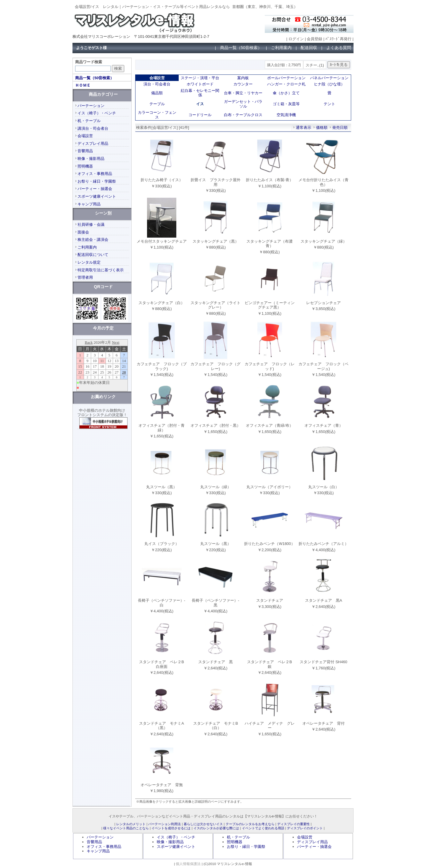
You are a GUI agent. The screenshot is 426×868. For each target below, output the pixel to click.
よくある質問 (339, 48)
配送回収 (309, 48)
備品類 (157, 93)
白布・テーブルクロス (243, 115)
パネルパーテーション (329, 78)
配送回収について (93, 255)
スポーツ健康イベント (97, 196)
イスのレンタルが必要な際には (216, 828)
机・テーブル (89, 121)
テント (329, 104)
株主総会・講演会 (93, 240)
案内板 (243, 78)
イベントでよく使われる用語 (263, 828)
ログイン (296, 39)
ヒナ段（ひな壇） (329, 84)
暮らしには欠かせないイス (203, 824)
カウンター (243, 84)
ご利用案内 (281, 48)
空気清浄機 (286, 115)
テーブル (157, 104)
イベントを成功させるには (171, 828)
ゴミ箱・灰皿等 (286, 104)
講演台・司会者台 (93, 128)
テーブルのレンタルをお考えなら (250, 824)
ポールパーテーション (286, 78)
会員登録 (314, 39)
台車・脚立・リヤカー (243, 93)
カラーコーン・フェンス (157, 115)
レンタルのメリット (131, 824)
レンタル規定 (89, 262)
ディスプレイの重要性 (293, 824)
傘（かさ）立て (286, 93)
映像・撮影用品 (91, 159)
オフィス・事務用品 (95, 174)
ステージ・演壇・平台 (200, 78)
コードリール (200, 115)
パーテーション (91, 106)
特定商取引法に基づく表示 (101, 270)
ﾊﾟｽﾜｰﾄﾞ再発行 (338, 39)
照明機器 (85, 166)
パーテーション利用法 (164, 824)
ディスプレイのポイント (305, 828)
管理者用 (85, 277)
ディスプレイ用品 (93, 143)
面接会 (83, 232)
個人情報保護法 (188, 864)
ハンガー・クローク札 (286, 84)
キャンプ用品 (89, 204)
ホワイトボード (200, 84)
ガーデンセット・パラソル (243, 104)
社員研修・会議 (91, 224)
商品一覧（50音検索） (241, 48)
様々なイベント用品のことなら (126, 828)
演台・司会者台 (157, 84)
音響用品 (85, 151)
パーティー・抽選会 (95, 189)
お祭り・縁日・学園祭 (97, 181)
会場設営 (85, 136)
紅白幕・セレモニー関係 (200, 93)
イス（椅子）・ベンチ (97, 113)
